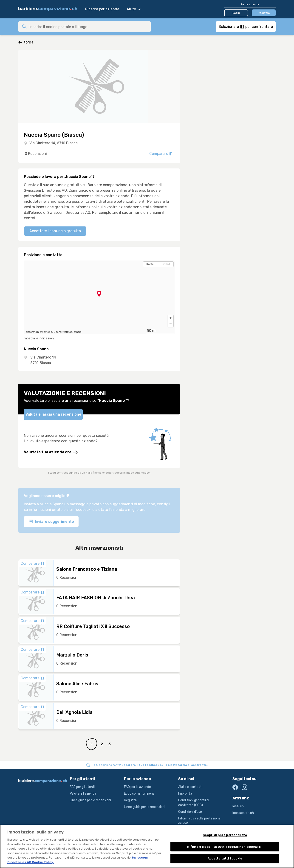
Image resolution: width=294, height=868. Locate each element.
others (78, 332)
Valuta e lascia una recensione (53, 414)
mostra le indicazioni (39, 338)
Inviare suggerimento (51, 522)
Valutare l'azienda (83, 794)
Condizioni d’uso (190, 812)
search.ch (33, 332)
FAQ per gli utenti (82, 787)
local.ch (238, 806)
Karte (150, 264)
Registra (264, 13)
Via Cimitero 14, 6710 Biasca (54, 143)
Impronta (185, 794)
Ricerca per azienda (102, 9)
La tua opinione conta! (150, 765)
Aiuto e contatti (190, 787)
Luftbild (165, 264)
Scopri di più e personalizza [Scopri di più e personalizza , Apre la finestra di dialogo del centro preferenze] (225, 838)
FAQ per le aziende (137, 787)
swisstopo (46, 332)
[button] (170, 318)
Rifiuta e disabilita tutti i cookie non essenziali (225, 850)
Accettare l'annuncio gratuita (55, 231)
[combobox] (89, 27)
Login (236, 13)
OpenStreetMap (63, 332)
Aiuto (134, 9)
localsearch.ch (243, 813)
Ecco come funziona (139, 794)
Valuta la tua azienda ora (51, 452)
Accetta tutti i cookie (225, 861)
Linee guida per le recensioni (90, 800)
